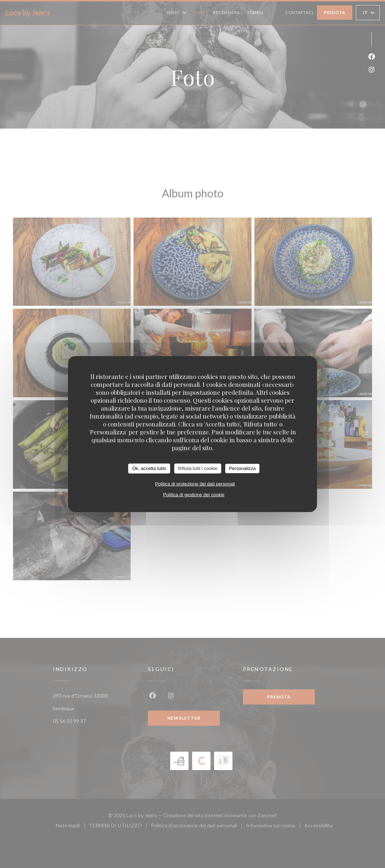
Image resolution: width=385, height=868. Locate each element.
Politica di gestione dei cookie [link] (194, 494)
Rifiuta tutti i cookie (198, 468)
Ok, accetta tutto (149, 468)
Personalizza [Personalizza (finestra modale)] (242, 468)
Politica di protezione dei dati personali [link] (195, 484)
